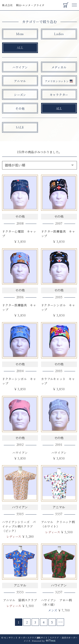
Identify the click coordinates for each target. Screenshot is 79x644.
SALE (20, 128)
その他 (20, 108)
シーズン (20, 95)
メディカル (59, 67)
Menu (74, 3)
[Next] (60, 622)
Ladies (59, 34)
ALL (20, 48)
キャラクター (59, 95)
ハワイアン (20, 67)
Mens (20, 34)
